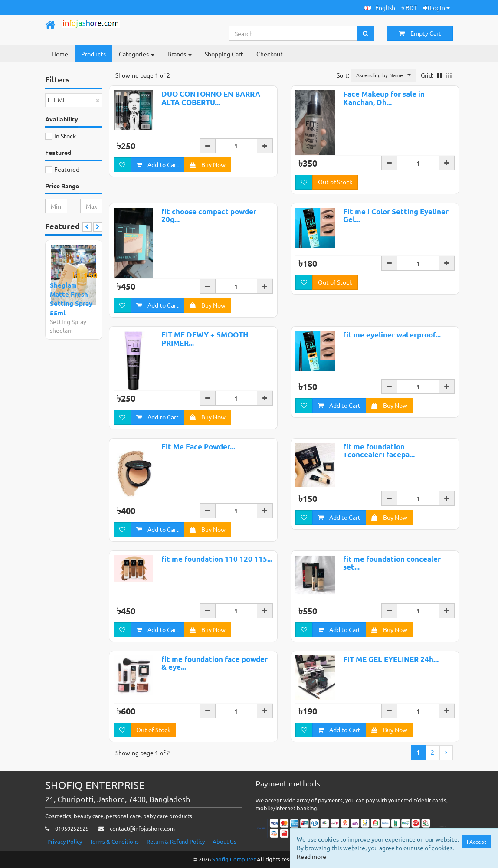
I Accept (477, 842)
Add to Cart (157, 164)
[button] (380, 8)
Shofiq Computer (234, 859)
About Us (224, 841)
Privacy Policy (65, 841)
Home (60, 54)
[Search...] (293, 33)
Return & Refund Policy (176, 841)
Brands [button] (180, 54)
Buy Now (208, 164)
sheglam (61, 330)
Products (93, 54)
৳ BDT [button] (409, 7)
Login (437, 7)
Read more (311, 856)
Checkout (270, 54)
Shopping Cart (224, 54)
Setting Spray (68, 321)
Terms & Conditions (114, 841)
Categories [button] (137, 54)
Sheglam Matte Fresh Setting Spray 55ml (71, 299)
